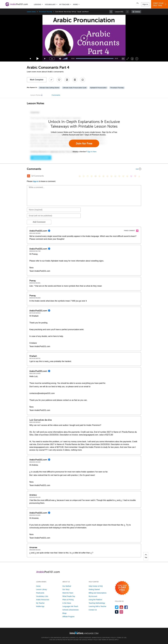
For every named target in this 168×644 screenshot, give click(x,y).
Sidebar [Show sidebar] (137, 12)
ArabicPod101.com (98, 638)
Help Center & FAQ (96, 586)
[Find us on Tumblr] (117, 612)
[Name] (54, 210)
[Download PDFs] (75, 80)
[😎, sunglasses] (96, 176)
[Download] (132, 59)
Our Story (66, 589)
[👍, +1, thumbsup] (139, 176)
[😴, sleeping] (123, 176)
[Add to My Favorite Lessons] (59, 80)
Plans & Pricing (68, 600)
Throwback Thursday (45, 12)
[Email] (54, 216)
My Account (93, 596)
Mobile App (40, 606)
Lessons (37, 4)
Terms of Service (108, 640)
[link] (111, 12)
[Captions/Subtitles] (123, 59)
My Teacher (64, 4)
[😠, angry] (100, 176)
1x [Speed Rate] (52, 59)
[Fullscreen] (128, 59)
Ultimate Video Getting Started (49, 88)
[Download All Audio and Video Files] (83, 80)
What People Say (69, 596)
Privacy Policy (110, 638)
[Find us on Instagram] (121, 612)
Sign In (145, 4)
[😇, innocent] (119, 176)
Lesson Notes (36, 95)
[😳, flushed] (84, 176)
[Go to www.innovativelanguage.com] (84, 633)
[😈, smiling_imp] (131, 176)
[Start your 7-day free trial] (122, 588)
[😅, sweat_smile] (107, 176)
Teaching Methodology (97, 603)
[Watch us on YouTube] (121, 607)
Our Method (67, 586)
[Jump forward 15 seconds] (45, 59)
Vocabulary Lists (42, 596)
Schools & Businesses (71, 610)
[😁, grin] (88, 176)
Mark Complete (37, 80)
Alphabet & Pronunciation (98, 88)
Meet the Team (68, 593)
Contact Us (93, 610)
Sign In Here (92, 152)
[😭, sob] (115, 176)
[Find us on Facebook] (126, 607)
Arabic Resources (43, 600)
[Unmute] (60, 59)
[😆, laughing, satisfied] (103, 176)
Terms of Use (122, 638)
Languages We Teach (70, 606)
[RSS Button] (29, 176)
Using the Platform (95, 600)
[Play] (38, 59)
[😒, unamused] (92, 176)
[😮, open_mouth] (127, 176)
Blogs (64, 613)
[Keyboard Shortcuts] (137, 59)
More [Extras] (75, 4)
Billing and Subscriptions (98, 593)
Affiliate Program (68, 617)
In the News (67, 603)
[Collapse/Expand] (84, 169)
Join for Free (84, 143)
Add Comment (39, 222)
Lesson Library (31, 12)
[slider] (65, 59)
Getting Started (94, 589)
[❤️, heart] (135, 176)
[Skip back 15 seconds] (30, 59)
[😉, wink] (111, 176)
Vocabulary (50, 4)
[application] (84, 38)
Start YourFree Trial (160, 4)
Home (38, 586)
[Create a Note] (67, 80)
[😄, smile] (80, 176)
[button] (137, 4)
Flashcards (40, 593)
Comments (56, 95)
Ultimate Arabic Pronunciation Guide (75, 88)
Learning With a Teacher (98, 606)
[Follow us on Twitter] (117, 607)
